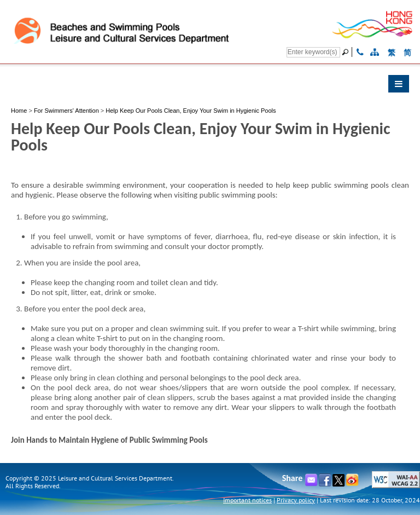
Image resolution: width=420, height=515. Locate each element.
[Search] (313, 52)
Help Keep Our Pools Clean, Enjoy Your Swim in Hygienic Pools (191, 111)
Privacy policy (296, 500)
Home (19, 111)
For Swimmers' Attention (66, 111)
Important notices (247, 500)
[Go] (347, 52)
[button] (210, 86)
